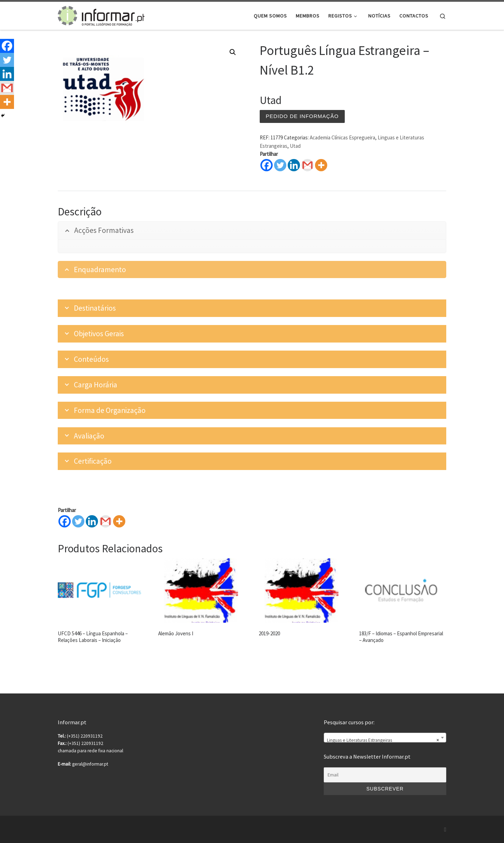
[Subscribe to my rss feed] (445, 830)
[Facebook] (65, 521)
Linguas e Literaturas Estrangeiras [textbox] (383, 740)
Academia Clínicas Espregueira (342, 137)
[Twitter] (78, 521)
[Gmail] (106, 521)
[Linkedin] (92, 521)
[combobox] (385, 738)
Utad (295, 146)
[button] (233, 52)
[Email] (385, 775)
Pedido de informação (302, 116)
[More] (119, 521)
